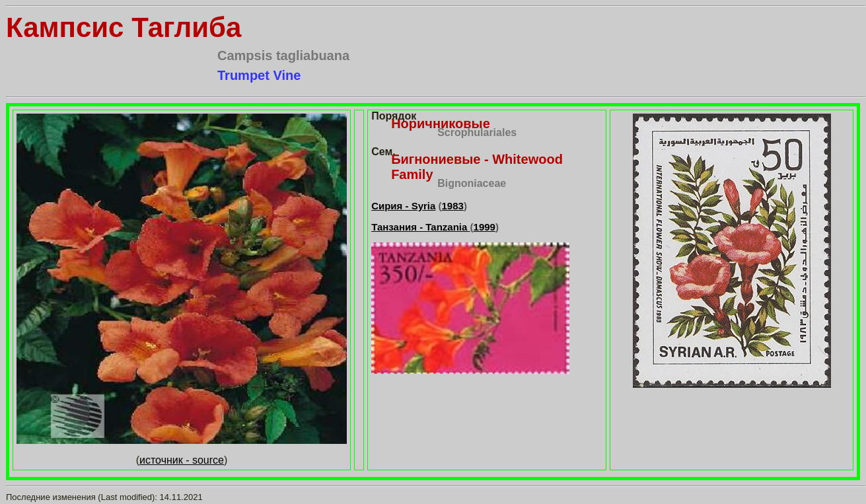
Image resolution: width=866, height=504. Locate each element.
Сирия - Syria (403, 206)
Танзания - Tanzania (420, 227)
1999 (485, 227)
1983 (453, 206)
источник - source (182, 460)
